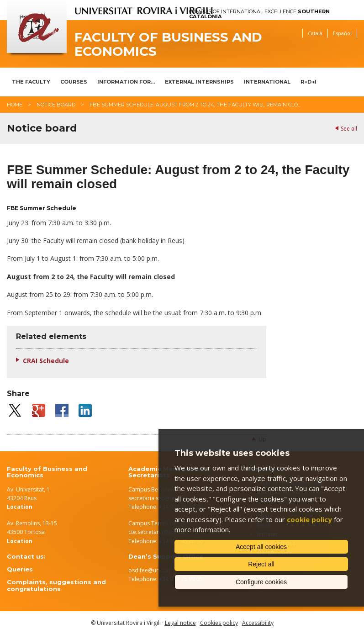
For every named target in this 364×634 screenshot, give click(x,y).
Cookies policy (219, 623)
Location (20, 541)
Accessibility (258, 623)
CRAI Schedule (46, 361)
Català (315, 33)
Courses (74, 82)
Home (15, 105)
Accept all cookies (261, 547)
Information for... (126, 82)
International (267, 82)
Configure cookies (261, 582)
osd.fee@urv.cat (149, 570)
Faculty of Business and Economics (168, 44)
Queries (20, 569)
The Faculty (31, 82)
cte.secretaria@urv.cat (157, 532)
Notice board (56, 105)
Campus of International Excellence (259, 14)
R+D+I (309, 82)
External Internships (199, 82)
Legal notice (180, 623)
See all (349, 129)
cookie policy (309, 519)
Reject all (261, 564)
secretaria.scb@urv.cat (158, 498)
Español (342, 33)
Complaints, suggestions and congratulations (56, 585)
